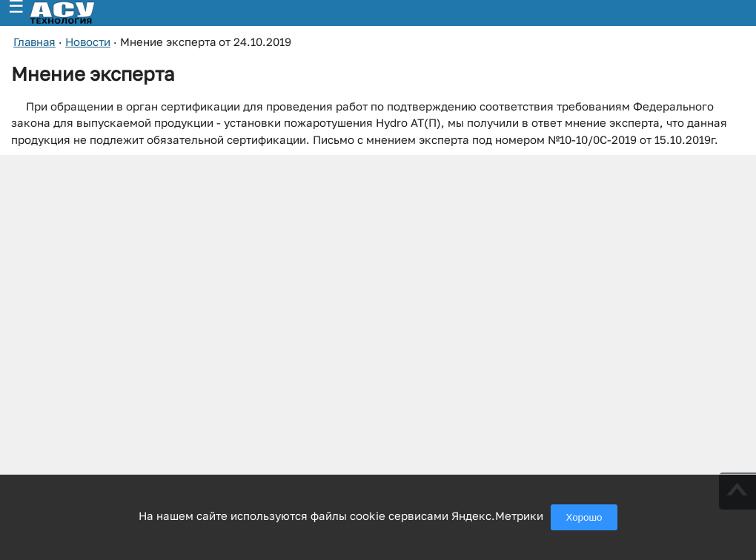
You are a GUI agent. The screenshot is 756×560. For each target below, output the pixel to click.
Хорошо (584, 517)
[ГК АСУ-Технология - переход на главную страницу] (79, 13)
